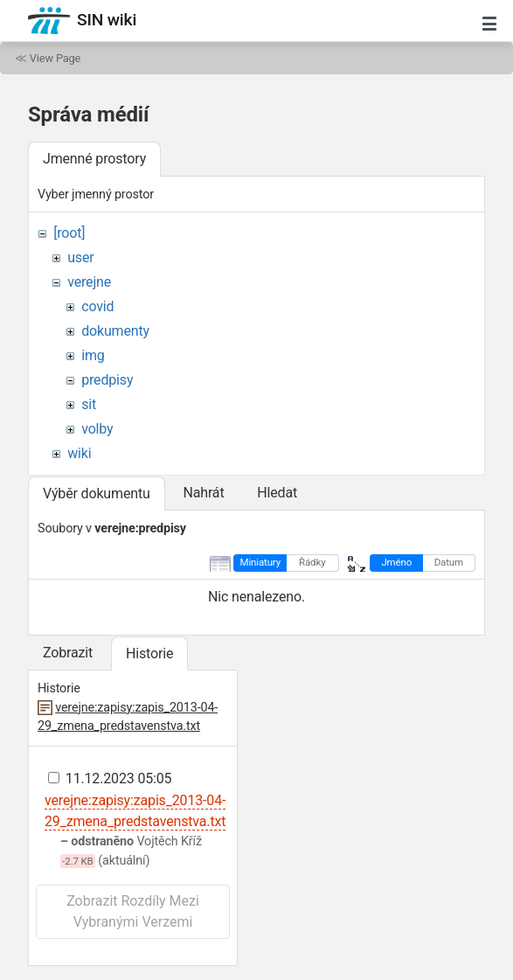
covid (97, 306)
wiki (79, 453)
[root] (69, 233)
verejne (89, 282)
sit (89, 404)
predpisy (107, 380)
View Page (55, 58)
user (80, 257)
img (93, 355)
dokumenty (115, 331)
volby (97, 429)
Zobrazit (68, 653)
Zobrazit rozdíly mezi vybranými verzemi (133, 911)
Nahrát (203, 493)
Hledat (277, 493)
